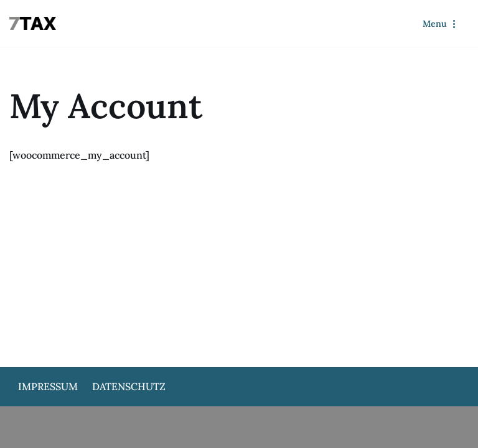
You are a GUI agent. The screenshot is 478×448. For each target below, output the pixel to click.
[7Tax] (36, 24)
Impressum (48, 386)
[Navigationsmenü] (441, 24)
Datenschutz (129, 386)
